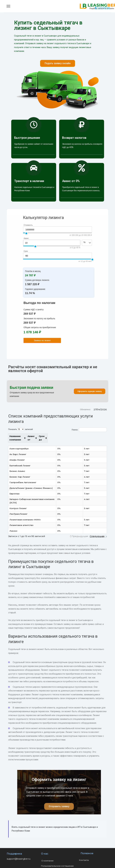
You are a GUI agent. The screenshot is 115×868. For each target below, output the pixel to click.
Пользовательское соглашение (57, 859)
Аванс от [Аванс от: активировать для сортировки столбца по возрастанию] (84, 436)
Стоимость (28, 225)
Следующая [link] (97, 529)
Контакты (84, 853)
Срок (26, 251)
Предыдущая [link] (80, 529)
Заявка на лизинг (42, 340)
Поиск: (89, 430)
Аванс (26, 238)
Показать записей (21, 429)
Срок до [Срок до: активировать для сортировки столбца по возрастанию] (99, 436)
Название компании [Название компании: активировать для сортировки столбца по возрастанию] (21, 436)
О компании (47, 854)
